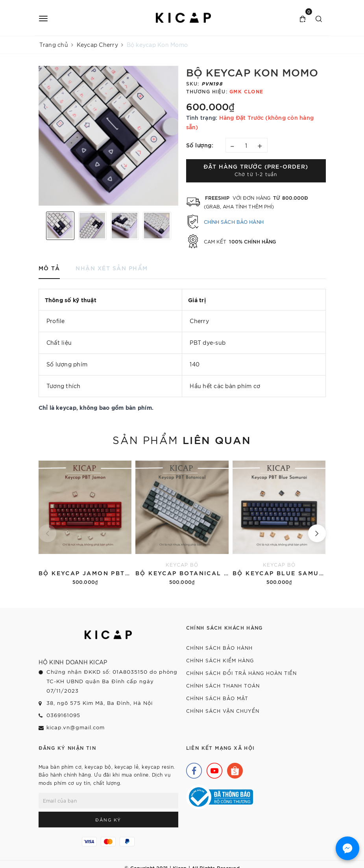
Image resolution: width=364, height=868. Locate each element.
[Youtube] (212, 769)
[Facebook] (192, 769)
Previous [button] (41, 226)
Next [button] (176, 226)
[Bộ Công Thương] (220, 796)
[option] (108, 136)
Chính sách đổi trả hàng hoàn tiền (241, 673)
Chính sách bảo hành (234, 222)
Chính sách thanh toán (223, 685)
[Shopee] (233, 769)
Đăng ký (108, 820)
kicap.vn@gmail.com (76, 727)
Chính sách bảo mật (217, 698)
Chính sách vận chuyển (223, 711)
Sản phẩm (182, 439)
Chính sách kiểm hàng (220, 660)
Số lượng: (200, 145)
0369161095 (63, 715)
